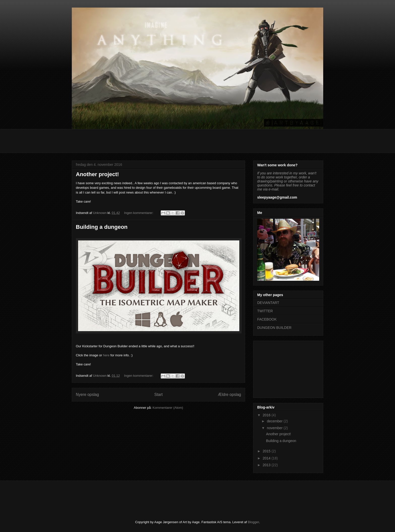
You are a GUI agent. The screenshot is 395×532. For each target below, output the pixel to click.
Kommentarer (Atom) (168, 408)
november (275, 428)
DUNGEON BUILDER (274, 328)
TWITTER (265, 311)
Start (159, 395)
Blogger (253, 522)
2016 (267, 415)
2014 (267, 458)
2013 (267, 465)
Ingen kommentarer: (139, 213)
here (106, 355)
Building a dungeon (102, 227)
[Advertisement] (163, 140)
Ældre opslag (229, 395)
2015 (267, 451)
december (275, 421)
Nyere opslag (87, 395)
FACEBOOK (267, 319)
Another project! (97, 174)
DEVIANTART (268, 303)
